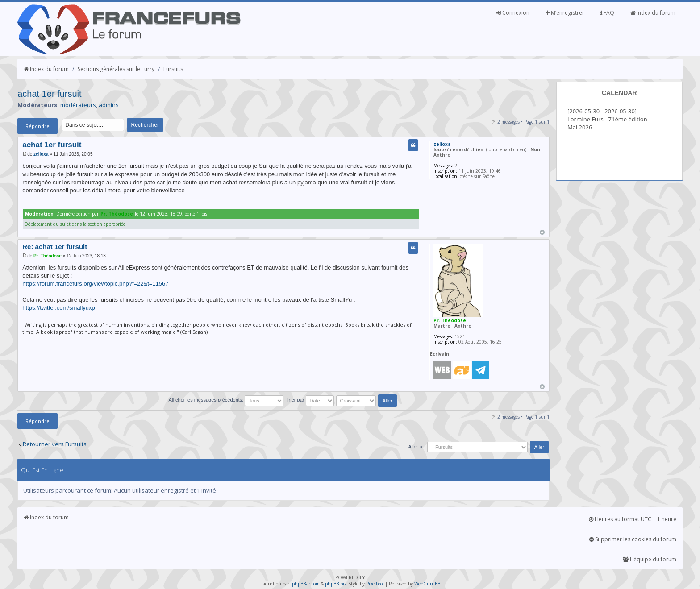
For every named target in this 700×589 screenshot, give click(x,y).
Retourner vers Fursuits (55, 444)
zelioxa (41, 154)
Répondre (37, 126)
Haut (542, 232)
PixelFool (375, 584)
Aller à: (416, 447)
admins (109, 105)
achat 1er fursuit (49, 94)
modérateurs (78, 105)
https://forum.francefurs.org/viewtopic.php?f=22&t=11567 (95, 284)
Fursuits (173, 69)
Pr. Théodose (117, 214)
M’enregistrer (565, 13)
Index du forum (653, 13)
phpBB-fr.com (306, 584)
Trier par (310, 400)
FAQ (607, 13)
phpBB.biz (336, 584)
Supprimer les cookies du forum (633, 539)
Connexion (513, 13)
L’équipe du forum (650, 559)
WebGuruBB (427, 584)
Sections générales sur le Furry (116, 69)
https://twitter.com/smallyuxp (59, 308)
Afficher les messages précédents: (226, 400)
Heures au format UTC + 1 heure (633, 519)
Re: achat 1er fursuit (55, 247)
